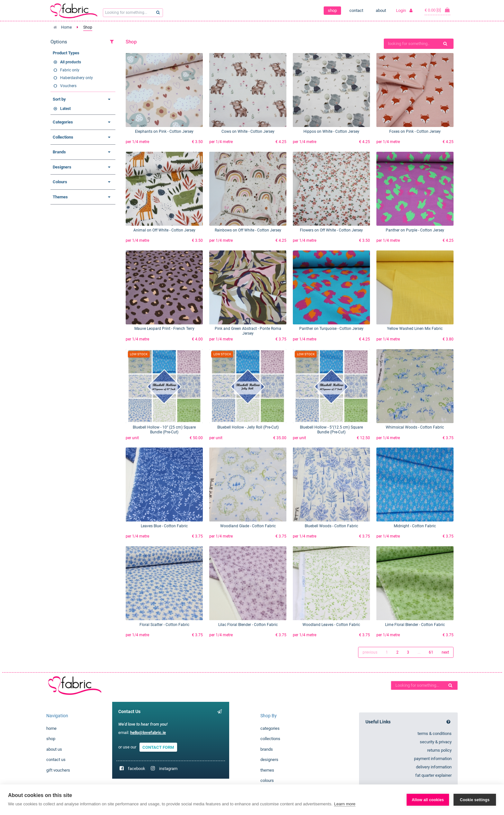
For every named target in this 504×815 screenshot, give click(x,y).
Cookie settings (475, 800)
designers (269, 760)
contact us (56, 760)
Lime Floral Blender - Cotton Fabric (415, 625)
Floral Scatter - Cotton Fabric (164, 625)
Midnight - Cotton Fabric (415, 526)
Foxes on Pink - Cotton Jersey (415, 131)
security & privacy (436, 742)
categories (270, 728)
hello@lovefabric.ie (148, 733)
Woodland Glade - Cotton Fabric (248, 526)
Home (66, 27)
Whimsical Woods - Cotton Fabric (415, 427)
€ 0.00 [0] (437, 10)
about (381, 10)
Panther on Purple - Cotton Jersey (415, 230)
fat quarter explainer (433, 775)
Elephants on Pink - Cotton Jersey (164, 131)
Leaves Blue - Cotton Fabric (164, 526)
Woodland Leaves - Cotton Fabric (331, 625)
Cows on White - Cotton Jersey (248, 131)
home (51, 728)
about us (54, 749)
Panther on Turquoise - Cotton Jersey (331, 329)
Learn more (345, 804)
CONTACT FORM (158, 747)
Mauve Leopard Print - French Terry (164, 329)
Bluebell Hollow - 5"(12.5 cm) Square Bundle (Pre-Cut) (331, 430)
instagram (168, 769)
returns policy (439, 750)
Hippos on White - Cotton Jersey (331, 131)
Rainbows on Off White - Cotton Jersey (248, 230)
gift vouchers (58, 770)
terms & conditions (435, 733)
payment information (433, 759)
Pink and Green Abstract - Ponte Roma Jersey (248, 331)
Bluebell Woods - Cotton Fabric (331, 526)
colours (267, 780)
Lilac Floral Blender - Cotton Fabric (248, 625)
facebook (137, 769)
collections (270, 739)
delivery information (434, 767)
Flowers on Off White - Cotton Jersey (331, 230)
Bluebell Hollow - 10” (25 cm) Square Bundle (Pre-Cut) (164, 430)
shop (332, 10)
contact (356, 10)
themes (267, 770)
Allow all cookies (428, 800)
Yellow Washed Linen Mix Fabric (415, 329)
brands (267, 749)
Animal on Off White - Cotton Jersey (164, 230)
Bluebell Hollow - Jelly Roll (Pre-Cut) (248, 427)
